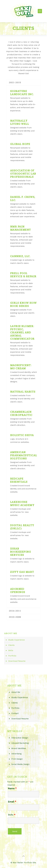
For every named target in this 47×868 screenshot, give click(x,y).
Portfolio (12, 656)
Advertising (16, 754)
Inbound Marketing (20, 743)
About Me (16, 692)
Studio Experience (16, 640)
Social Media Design (20, 764)
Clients (11, 645)
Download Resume (17, 661)
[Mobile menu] (40, 11)
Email (12, 802)
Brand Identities (19, 748)
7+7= (12, 815)
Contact (15, 713)
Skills (11, 650)
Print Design (17, 759)
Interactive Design (20, 738)
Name (12, 788)
